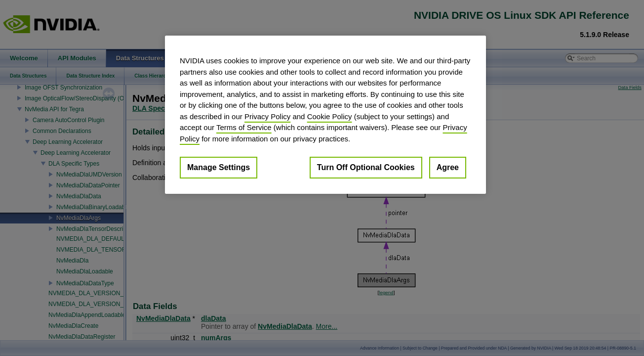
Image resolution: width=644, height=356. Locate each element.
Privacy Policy (267, 116)
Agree (448, 167)
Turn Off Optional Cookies (366, 167)
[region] (325, 115)
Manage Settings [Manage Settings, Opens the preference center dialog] (219, 167)
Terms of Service (244, 127)
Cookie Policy (330, 116)
